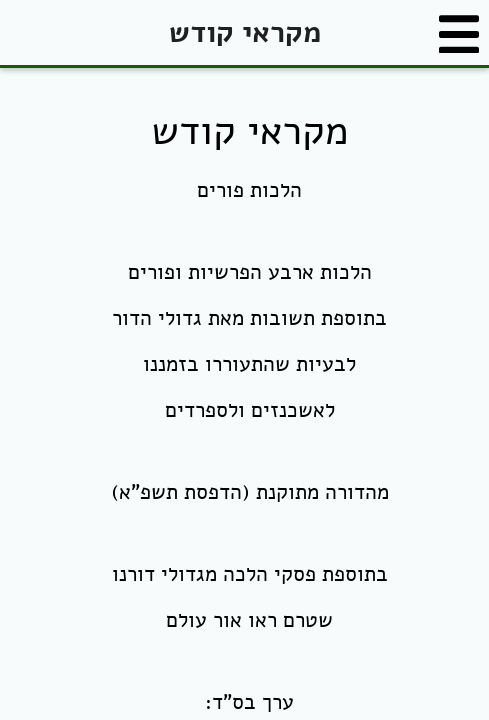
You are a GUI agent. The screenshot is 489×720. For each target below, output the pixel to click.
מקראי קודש (245, 32)
